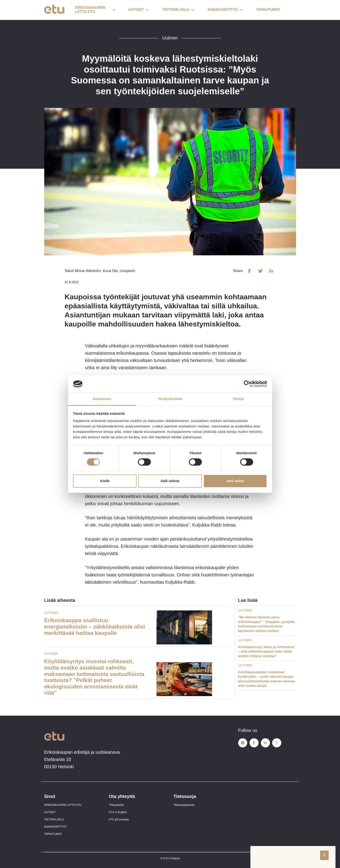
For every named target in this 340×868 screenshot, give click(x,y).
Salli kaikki (235, 481)
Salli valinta (170, 481)
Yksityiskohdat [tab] (170, 399)
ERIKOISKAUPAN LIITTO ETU (63, 805)
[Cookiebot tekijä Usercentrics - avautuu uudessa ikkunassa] (247, 384)
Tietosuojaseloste (184, 805)
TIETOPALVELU (54, 819)
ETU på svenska (119, 819)
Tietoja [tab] (238, 399)
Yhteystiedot (116, 805)
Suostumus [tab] (102, 399)
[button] (95, 10)
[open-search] (289, 10)
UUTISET (50, 812)
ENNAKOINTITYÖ (55, 827)
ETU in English (118, 812)
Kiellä (105, 481)
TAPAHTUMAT (53, 834)
